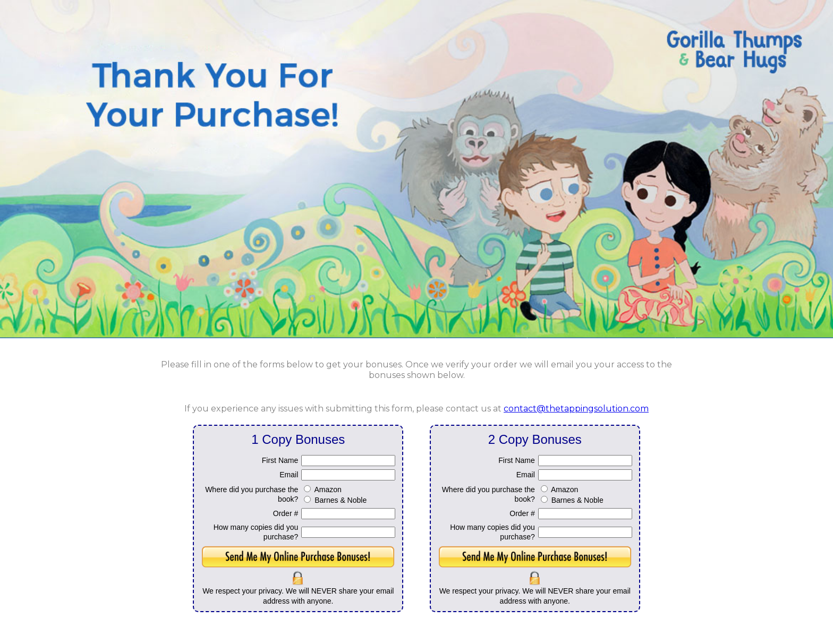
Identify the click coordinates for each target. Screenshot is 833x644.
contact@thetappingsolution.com (576, 409)
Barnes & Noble (341, 500)
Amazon (328, 490)
